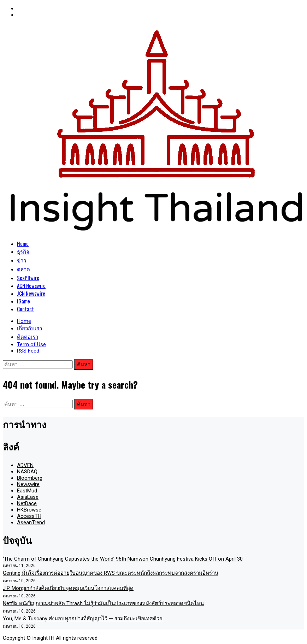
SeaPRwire (28, 278)
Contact (25, 309)
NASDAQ (27, 472)
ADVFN (25, 465)
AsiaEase (28, 497)
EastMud (27, 491)
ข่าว (22, 260)
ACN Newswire (31, 285)
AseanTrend (31, 522)
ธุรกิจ (23, 251)
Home (23, 243)
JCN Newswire (31, 293)
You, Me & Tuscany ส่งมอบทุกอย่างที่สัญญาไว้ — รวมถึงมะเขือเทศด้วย (83, 619)
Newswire (28, 484)
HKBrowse (29, 510)
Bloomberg (30, 478)
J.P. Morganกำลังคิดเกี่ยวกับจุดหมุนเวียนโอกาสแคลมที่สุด (68, 588)
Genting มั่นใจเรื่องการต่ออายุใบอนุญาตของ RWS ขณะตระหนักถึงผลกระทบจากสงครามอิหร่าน (111, 573)
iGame (23, 301)
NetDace (27, 503)
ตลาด (23, 269)
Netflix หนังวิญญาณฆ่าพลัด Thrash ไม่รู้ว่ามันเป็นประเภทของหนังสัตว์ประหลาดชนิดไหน (103, 603)
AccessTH (29, 516)
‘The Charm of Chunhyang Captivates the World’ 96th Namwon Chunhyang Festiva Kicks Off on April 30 (123, 559)
